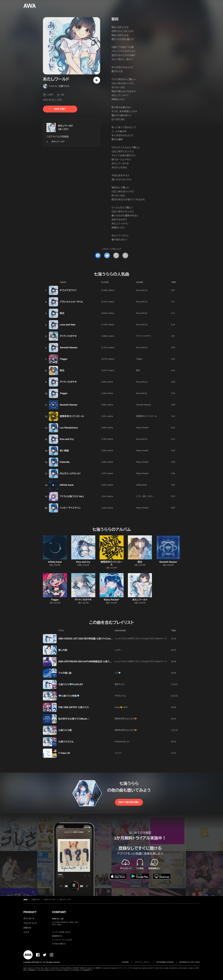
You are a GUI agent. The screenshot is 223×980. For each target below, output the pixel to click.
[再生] (97, 80)
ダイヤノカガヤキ (68, 336)
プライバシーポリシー (143, 962)
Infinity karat (67, 485)
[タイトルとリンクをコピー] (116, 255)
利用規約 (125, 962)
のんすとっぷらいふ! (70, 473)
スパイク (118, 753)
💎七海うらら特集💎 (69, 696)
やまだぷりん (120, 696)
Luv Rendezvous (69, 428)
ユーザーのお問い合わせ (61, 932)
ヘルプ (26, 932)
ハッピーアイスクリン (70, 508)
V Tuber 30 (64, 753)
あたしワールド (66, 126)
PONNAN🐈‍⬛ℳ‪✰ (122, 742)
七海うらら (64, 86)
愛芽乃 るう (120, 684)
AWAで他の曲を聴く (129, 802)
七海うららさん (66, 742)
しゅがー (118, 650)
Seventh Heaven (69, 348)
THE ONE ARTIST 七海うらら (74, 707)
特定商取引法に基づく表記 (190, 962)
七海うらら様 (65, 730)
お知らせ (27, 928)
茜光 (62, 313)
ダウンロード (29, 919)
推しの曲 (63, 650)
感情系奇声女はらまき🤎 (126, 719)
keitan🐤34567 (121, 707)
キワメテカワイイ (68, 290)
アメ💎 (118, 673)
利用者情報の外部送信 (165, 962)
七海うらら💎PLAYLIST (71, 684)
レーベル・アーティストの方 (62, 940)
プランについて (30, 923)
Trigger (64, 359)
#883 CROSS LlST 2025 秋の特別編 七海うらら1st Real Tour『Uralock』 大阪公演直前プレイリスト (109, 639)
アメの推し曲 (65, 673)
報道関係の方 (57, 936)
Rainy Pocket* (142, 428)
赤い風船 (64, 451)
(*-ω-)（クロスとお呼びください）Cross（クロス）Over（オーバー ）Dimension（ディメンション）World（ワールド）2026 (164, 639)
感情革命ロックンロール (72, 416)
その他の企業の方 (59, 944)
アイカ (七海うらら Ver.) (72, 496)
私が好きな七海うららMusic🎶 (74, 719)
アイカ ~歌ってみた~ (145, 496)
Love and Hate (68, 325)
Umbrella (65, 462)
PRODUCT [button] (30, 912)
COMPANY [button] (59, 912)
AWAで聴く (60, 109)
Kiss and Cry (142, 290)
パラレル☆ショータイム (71, 302)
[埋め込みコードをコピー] (125, 255)
